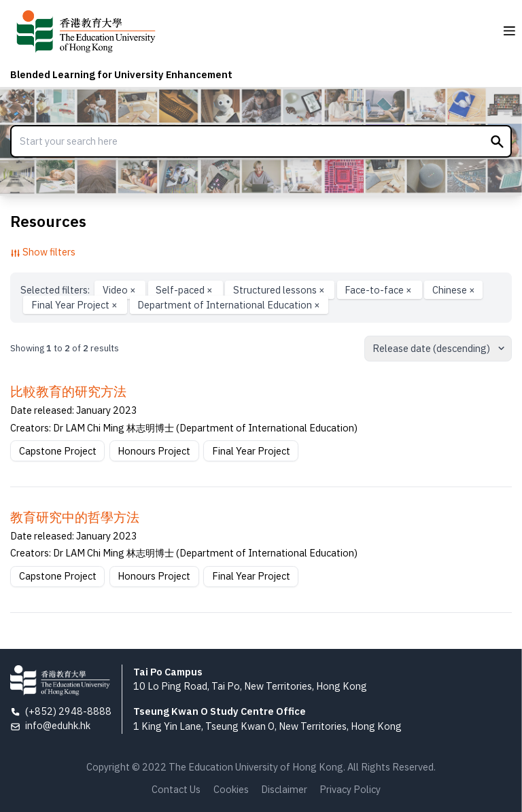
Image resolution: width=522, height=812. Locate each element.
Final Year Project (75, 305)
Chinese (454, 290)
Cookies (231, 789)
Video (120, 290)
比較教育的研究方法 (68, 391)
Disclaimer (284, 789)
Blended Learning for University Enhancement (121, 74)
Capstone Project (58, 451)
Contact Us (176, 789)
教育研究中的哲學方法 (75, 517)
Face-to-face (379, 290)
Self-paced (185, 290)
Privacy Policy (350, 789)
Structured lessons (280, 290)
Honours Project (154, 451)
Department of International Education (229, 305)
